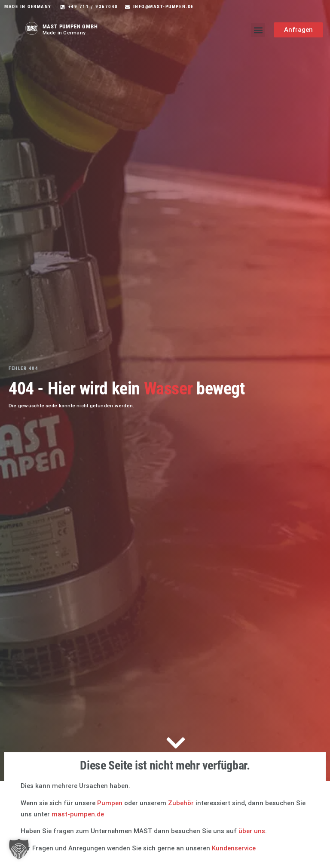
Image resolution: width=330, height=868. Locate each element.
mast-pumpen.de (78, 814)
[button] (258, 30)
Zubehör (181, 803)
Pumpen (110, 803)
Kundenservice (234, 848)
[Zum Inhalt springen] (176, 744)
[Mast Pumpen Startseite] (32, 28)
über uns (252, 831)
